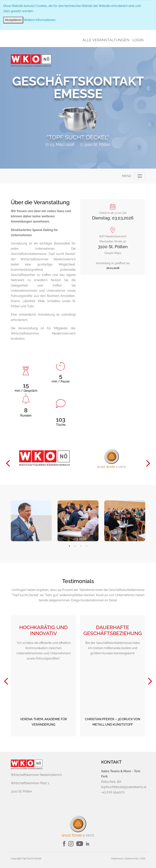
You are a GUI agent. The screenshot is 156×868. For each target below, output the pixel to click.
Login (138, 40)
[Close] (13, 20)
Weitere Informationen (40, 20)
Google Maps (113, 242)
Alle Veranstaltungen (106, 40)
